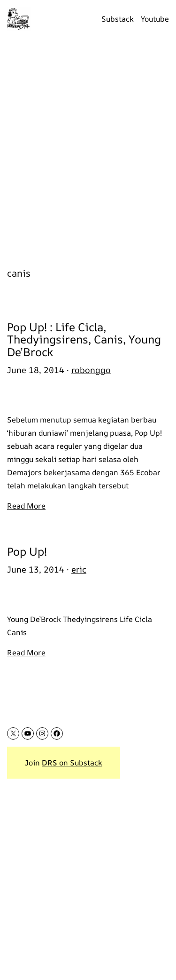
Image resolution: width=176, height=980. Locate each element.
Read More (26, 506)
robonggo (91, 370)
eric (79, 569)
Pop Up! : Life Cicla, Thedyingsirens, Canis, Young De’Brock (84, 339)
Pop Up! (27, 551)
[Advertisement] (88, 147)
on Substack (72, 763)
